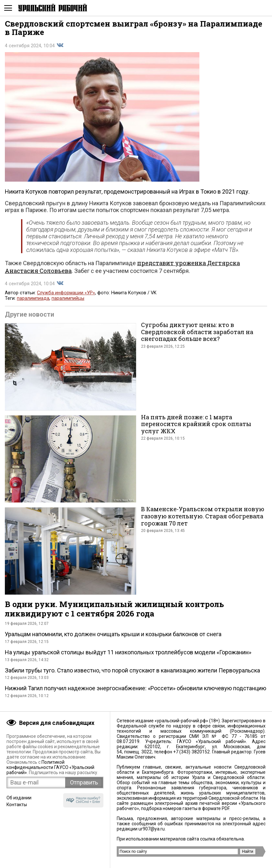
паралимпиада (33, 298)
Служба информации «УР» (66, 293)
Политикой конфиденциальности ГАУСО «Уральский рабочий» (50, 767)
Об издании (19, 798)
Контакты (17, 805)
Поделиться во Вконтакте (60, 45)
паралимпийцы (68, 298)
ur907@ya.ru (152, 829)
